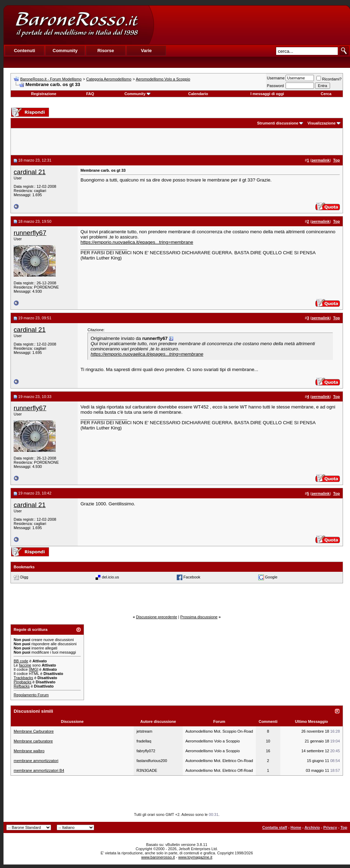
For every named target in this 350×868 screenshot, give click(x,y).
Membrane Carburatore (34, 731)
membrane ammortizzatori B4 (39, 770)
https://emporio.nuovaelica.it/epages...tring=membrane (137, 242)
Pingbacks (23, 682)
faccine (25, 665)
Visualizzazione (321, 123)
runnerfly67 (30, 233)
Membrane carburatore (33, 741)
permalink (321, 160)
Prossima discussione (199, 617)
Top (344, 827)
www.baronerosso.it (158, 857)
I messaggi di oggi (267, 94)
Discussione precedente (157, 617)
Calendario (198, 94)
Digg (24, 577)
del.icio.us (110, 577)
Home (296, 827)
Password (275, 86)
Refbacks (22, 686)
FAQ (90, 94)
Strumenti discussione (278, 123)
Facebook (192, 577)
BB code (21, 661)
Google (271, 577)
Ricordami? (329, 79)
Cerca (326, 94)
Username (276, 78)
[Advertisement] (252, 25)
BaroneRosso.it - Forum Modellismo (51, 79)
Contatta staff (275, 827)
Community (137, 94)
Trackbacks (23, 678)
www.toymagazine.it (195, 857)
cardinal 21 (30, 172)
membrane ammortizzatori (36, 761)
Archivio (312, 827)
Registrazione (44, 94)
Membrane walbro (29, 751)
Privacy (330, 827)
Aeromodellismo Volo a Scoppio (163, 79)
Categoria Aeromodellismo (109, 79)
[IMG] (33, 669)
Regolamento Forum (31, 695)
